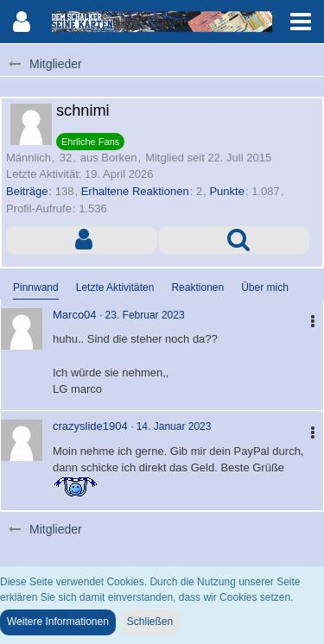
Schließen (150, 622)
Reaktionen (197, 287)
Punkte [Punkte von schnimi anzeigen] (226, 191)
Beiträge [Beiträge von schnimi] (27, 191)
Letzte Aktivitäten (115, 287)
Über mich (265, 287)
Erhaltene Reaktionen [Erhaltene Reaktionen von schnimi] (135, 191)
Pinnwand (36, 287)
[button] (301, 22)
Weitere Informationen (58, 622)
